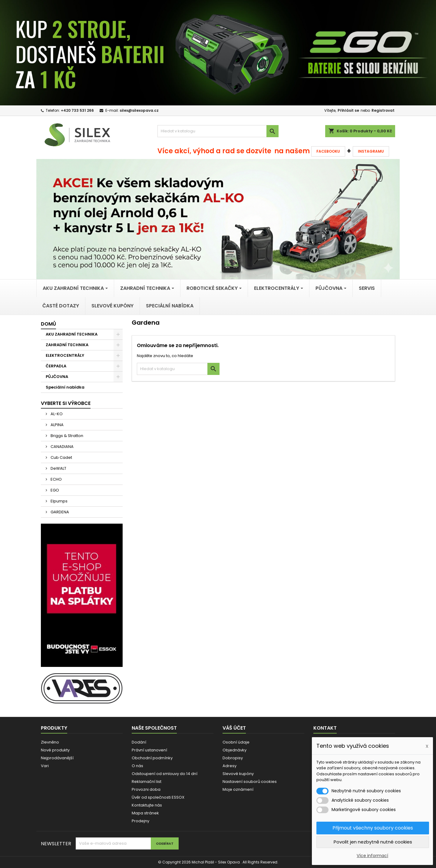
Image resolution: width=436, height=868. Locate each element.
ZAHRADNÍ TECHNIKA (67, 345)
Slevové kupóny (238, 774)
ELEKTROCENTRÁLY (65, 355)
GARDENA (59, 512)
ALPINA (57, 425)
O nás (137, 766)
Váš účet (234, 728)
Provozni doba (146, 789)
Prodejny (140, 821)
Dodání (139, 742)
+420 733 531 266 (77, 110)
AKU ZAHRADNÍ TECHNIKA (72, 334)
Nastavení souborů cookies (250, 782)
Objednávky (235, 750)
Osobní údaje (236, 742)
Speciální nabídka (65, 387)
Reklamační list (147, 782)
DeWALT (58, 468)
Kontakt (325, 728)
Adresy (230, 766)
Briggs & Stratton (66, 436)
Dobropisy (233, 758)
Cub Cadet (61, 457)
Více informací (372, 856)
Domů (48, 324)
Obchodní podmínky (152, 758)
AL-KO (56, 414)
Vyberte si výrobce (66, 403)
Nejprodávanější (57, 758)
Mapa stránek (145, 813)
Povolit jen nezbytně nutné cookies (373, 842)
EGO (54, 490)
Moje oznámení (238, 789)
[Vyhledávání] (218, 131)
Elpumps (59, 501)
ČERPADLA (56, 366)
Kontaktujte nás (147, 805)
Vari (45, 766)
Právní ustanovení (149, 750)
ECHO (56, 479)
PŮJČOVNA (57, 377)
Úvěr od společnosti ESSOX (158, 797)
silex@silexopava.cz (139, 110)
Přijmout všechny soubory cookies (373, 828)
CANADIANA (62, 447)
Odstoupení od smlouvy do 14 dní (165, 774)
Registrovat (383, 110)
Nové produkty (55, 750)
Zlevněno (50, 742)
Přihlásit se (348, 110)
